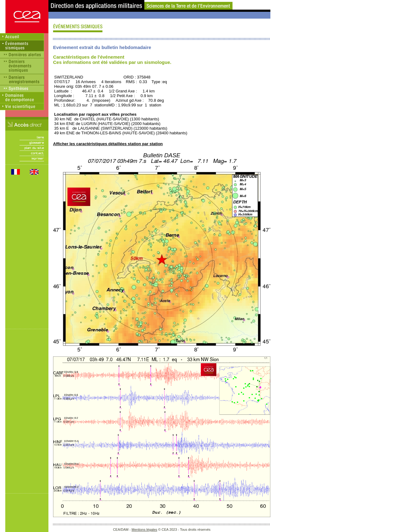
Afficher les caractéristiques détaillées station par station (108, 144)
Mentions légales (145, 530)
